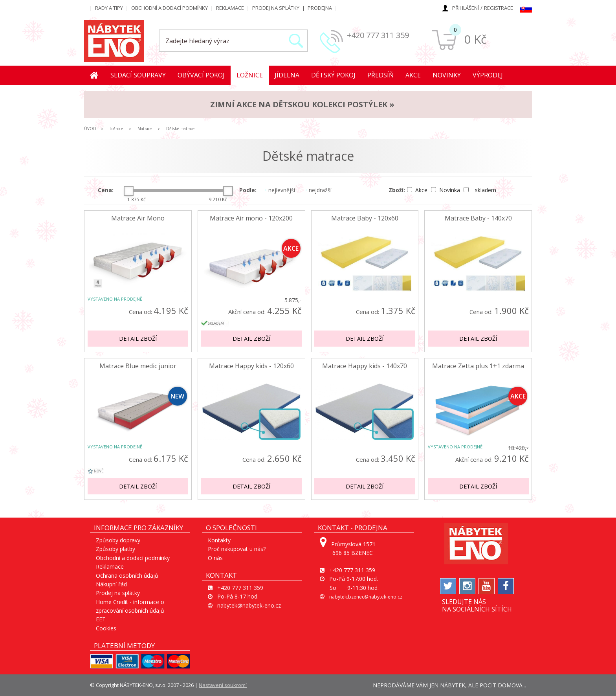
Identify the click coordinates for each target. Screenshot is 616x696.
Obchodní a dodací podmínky (170, 8)
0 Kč (475, 39)
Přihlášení (466, 8)
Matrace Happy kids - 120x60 (251, 366)
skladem (480, 190)
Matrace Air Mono (138, 218)
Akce (413, 75)
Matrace (145, 129)
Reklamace (230, 8)
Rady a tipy (109, 8)
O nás (215, 558)
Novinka (446, 190)
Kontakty (219, 540)
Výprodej (488, 75)
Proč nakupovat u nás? (237, 549)
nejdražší (318, 190)
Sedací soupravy (138, 75)
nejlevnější (280, 190)
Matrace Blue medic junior (138, 366)
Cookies (106, 628)
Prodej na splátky (276, 8)
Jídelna (287, 75)
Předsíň (380, 75)
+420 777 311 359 (378, 35)
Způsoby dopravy (118, 540)
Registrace (499, 8)
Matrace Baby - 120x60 (365, 218)
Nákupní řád (111, 584)
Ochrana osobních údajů (127, 576)
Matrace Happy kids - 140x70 (365, 366)
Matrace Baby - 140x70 (478, 218)
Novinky (447, 75)
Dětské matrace (180, 129)
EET (101, 619)
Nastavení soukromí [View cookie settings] (223, 685)
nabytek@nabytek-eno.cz (249, 605)
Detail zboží (138, 339)
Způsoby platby (115, 549)
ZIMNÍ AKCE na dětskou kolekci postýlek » (302, 104)
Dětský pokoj (333, 75)
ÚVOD (90, 129)
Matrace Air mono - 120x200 (251, 218)
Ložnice (250, 75)
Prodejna (320, 8)
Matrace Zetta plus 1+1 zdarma (478, 366)
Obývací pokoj (201, 75)
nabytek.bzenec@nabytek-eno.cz (366, 597)
